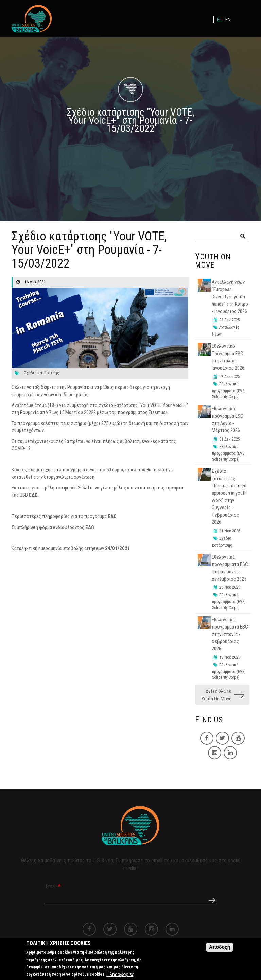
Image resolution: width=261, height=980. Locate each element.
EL (220, 20)
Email (53, 886)
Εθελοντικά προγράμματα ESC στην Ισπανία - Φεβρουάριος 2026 (230, 634)
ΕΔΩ (33, 495)
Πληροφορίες (120, 977)
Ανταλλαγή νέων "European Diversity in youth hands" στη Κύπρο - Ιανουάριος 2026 (230, 297)
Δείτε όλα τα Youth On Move (216, 695)
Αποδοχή (220, 950)
